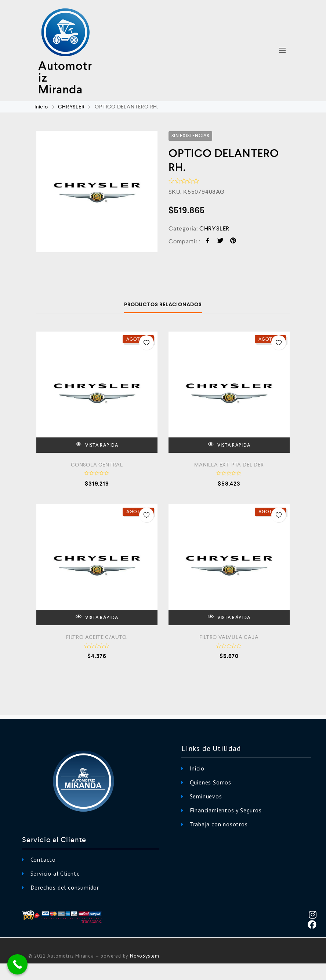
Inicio (41, 107)
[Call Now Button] (17, 964)
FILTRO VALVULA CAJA (229, 637)
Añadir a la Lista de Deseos (146, 343)
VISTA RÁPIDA (97, 445)
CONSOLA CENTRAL (97, 465)
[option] (97, 192)
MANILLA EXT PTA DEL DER (229, 465)
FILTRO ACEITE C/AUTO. (97, 637)
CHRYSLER (71, 107)
